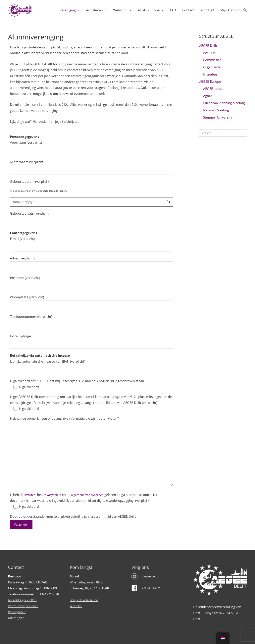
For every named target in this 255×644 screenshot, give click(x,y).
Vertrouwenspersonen (25, 606)
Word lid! (207, 10)
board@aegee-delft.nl (24, 600)
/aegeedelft (151, 577)
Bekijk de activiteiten (85, 600)
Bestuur (209, 53)
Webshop (120, 10)
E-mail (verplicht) (92, 244)
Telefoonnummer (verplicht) (92, 322)
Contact (188, 10)
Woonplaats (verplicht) (92, 302)
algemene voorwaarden (92, 495)
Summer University (218, 117)
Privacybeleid (54, 495)
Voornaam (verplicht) (92, 148)
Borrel (75, 577)
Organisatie (212, 67)
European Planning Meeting (224, 103)
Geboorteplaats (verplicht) (92, 219)
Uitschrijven (17, 618)
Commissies (212, 60)
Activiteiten (94, 10)
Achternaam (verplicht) (92, 167)
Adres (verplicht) (92, 264)
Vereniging (68, 10)
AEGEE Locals (213, 89)
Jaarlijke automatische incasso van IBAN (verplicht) (92, 367)
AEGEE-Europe (149, 10)
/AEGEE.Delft (152, 588)
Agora (208, 96)
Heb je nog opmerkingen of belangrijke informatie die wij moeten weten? (92, 452)
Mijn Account (230, 10)
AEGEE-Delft (208, 46)
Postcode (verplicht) (92, 283)
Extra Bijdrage (92, 341)
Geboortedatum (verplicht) (30, 182)
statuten (31, 495)
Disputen (210, 74)
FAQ (173, 10)
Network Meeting (216, 110)
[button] (245, 10)
